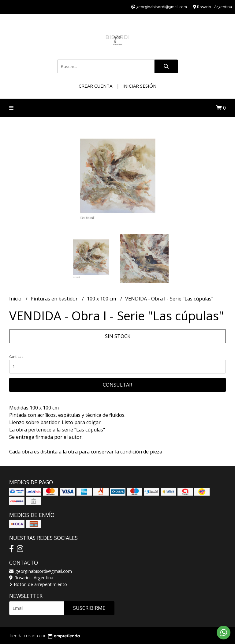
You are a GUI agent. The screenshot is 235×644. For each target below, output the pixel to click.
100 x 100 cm (102, 299)
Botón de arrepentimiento (38, 584)
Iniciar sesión (139, 86)
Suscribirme (89, 608)
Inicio (16, 299)
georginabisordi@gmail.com (41, 571)
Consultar (117, 385)
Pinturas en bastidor (55, 299)
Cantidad (16, 357)
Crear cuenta (95, 86)
